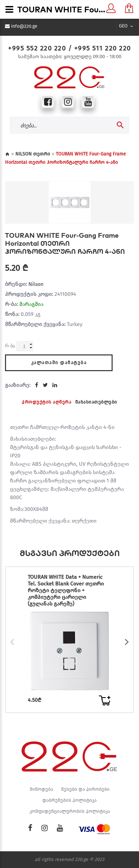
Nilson (36, 284)
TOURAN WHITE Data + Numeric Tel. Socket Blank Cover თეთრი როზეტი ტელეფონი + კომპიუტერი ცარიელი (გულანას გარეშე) (66, 590)
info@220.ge (24, 26)
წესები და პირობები (85, 789)
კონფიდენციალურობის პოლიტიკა (70, 811)
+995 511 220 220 (103, 48)
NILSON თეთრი (33, 154)
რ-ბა (10, 346)
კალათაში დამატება (59, 363)
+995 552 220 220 (37, 48)
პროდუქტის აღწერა (46, 402)
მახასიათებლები (96, 402)
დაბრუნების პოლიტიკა (69, 800)
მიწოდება (41, 789)
